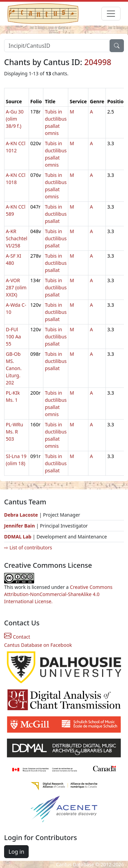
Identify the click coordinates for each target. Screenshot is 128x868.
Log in (16, 852)
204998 (98, 62)
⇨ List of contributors (28, 547)
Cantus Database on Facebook (38, 645)
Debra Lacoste (21, 515)
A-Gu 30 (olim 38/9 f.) (15, 119)
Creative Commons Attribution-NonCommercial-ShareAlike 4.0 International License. (58, 594)
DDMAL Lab (18, 537)
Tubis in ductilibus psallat (56, 214)
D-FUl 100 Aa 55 (13, 337)
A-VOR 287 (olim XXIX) (16, 287)
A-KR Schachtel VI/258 (17, 238)
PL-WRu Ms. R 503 (15, 432)
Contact (17, 637)
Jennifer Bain (20, 526)
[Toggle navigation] (111, 14)
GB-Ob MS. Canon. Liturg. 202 (14, 368)
